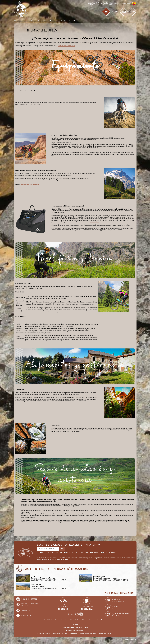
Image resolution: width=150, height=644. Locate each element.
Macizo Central (75, 620)
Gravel (95, 553)
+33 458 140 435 (78, 631)
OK (63, 549)
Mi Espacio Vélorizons (120, 4)
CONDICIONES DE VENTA (88, 634)
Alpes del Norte (48, 620)
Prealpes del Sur (94, 620)
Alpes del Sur (59, 620)
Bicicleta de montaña (51, 553)
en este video (95, 222)
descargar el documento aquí (31, 185)
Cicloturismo (109, 553)
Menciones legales (60, 634)
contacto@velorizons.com (66, 46)
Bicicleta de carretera (76, 553)
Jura (67, 620)
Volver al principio (131, 639)
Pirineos (84, 620)
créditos (74, 634)
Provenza (104, 620)
